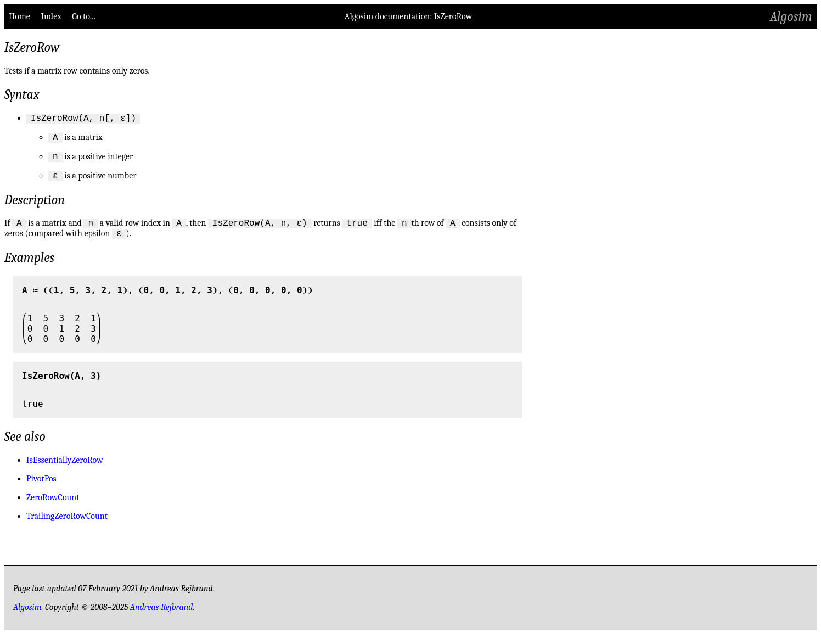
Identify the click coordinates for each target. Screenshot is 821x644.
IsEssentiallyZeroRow (65, 470)
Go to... (83, 16)
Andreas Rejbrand (162, 617)
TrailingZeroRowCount (67, 526)
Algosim (791, 16)
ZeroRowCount (53, 507)
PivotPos (41, 489)
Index (51, 16)
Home (19, 16)
